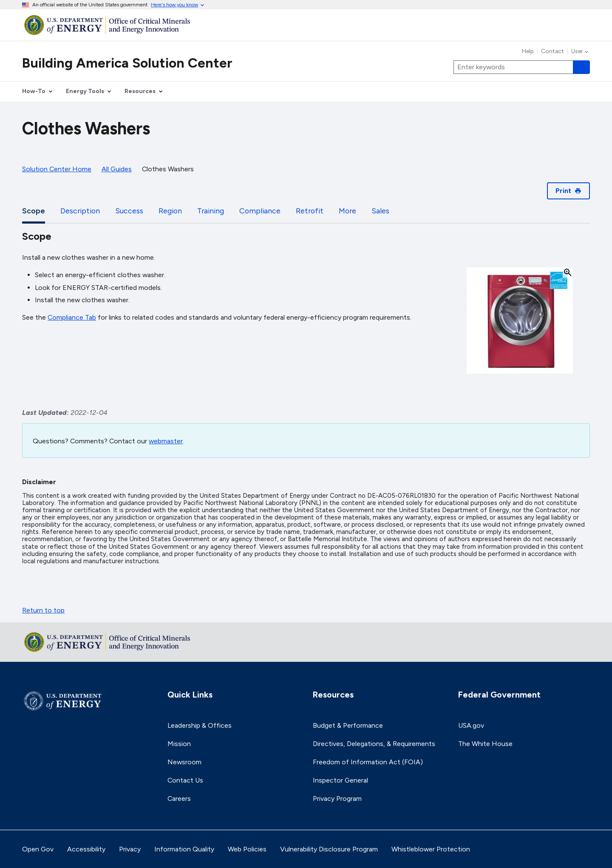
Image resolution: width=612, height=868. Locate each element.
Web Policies (247, 849)
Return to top (43, 610)
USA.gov (471, 725)
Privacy (130, 849)
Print (568, 191)
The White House (485, 744)
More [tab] (347, 211)
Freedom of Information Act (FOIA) (368, 762)
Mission (179, 744)
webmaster (166, 441)
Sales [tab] (380, 211)
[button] (520, 321)
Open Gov (38, 849)
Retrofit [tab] (310, 211)
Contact (552, 51)
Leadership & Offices (200, 725)
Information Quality (184, 849)
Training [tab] (211, 211)
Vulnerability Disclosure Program (329, 849)
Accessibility (86, 849)
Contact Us (185, 780)
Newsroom (184, 762)
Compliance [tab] (260, 211)
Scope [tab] (34, 211)
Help (528, 51)
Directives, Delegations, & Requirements (374, 744)
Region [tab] (170, 211)
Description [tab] (80, 211)
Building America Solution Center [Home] (127, 63)
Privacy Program (337, 799)
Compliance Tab (72, 317)
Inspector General (340, 780)
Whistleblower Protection (431, 849)
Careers (179, 799)
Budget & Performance (348, 725)
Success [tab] (129, 211)
